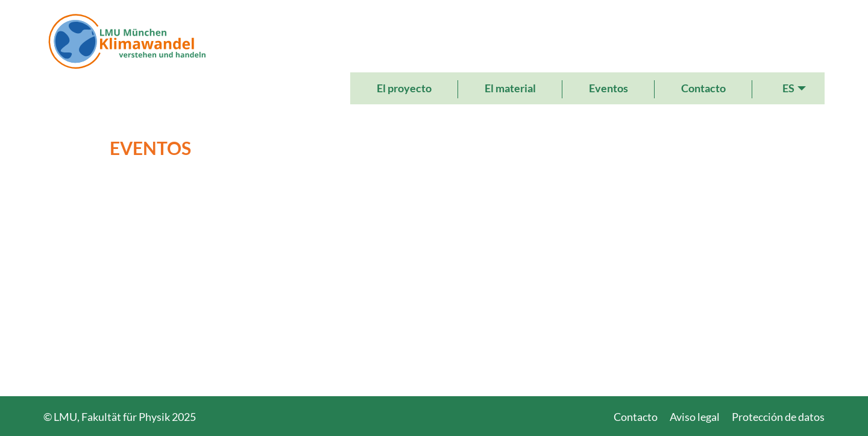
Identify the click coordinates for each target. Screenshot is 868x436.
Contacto (703, 88)
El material (510, 88)
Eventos (609, 88)
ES (788, 88)
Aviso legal (695, 417)
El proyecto (404, 88)
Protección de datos (778, 417)
